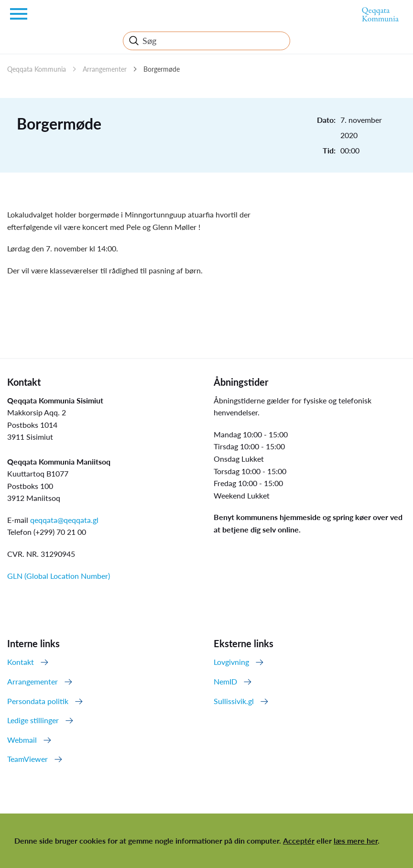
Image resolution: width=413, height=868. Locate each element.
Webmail (22, 740)
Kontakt (21, 662)
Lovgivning (231, 662)
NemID (225, 681)
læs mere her (356, 841)
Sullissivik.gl (234, 701)
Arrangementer (105, 69)
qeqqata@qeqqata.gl (64, 520)
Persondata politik (38, 701)
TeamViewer (27, 759)
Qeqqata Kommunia (37, 69)
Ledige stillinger (33, 720)
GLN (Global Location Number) (59, 576)
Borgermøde (162, 69)
